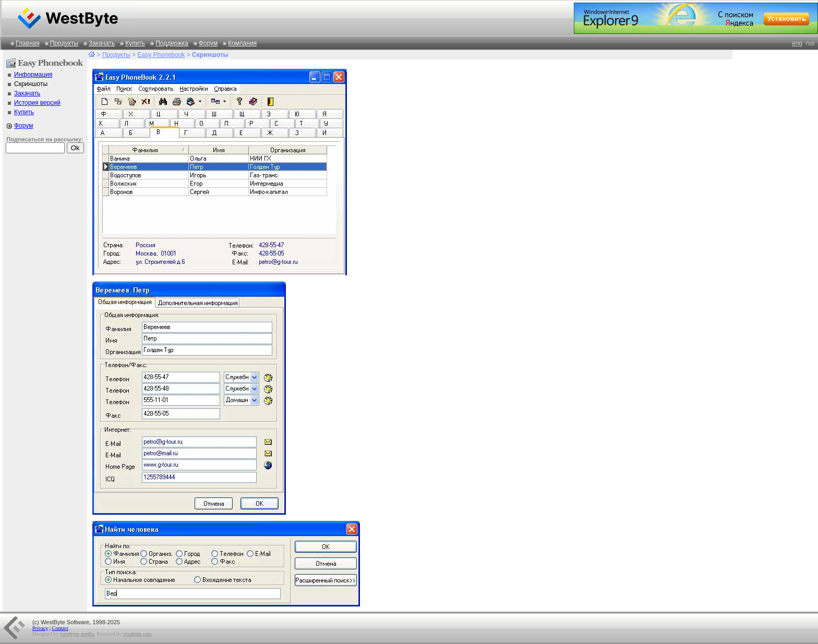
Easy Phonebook (161, 55)
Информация (33, 75)
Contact (60, 628)
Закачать (102, 43)
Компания (242, 43)
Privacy (40, 628)
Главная (28, 43)
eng (797, 43)
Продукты (64, 43)
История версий (37, 103)
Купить (135, 43)
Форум (208, 43)
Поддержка (172, 43)
